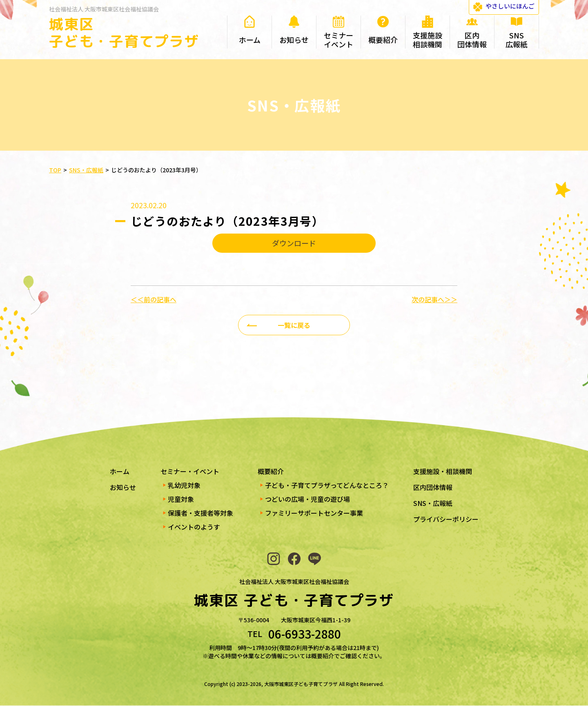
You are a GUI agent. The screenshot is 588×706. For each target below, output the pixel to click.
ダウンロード (294, 243)
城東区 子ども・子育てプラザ (124, 32)
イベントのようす (194, 527)
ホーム (120, 471)
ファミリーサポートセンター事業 (314, 513)
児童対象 (181, 499)
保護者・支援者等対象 (200, 513)
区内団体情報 (433, 487)
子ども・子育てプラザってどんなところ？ (327, 485)
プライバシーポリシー (446, 519)
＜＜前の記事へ (154, 299)
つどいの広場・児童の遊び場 (307, 499)
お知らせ (123, 487)
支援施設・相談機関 (443, 471)
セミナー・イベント (190, 471)
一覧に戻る (294, 325)
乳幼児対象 (184, 485)
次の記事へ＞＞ (434, 299)
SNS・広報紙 (433, 503)
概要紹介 (271, 471)
